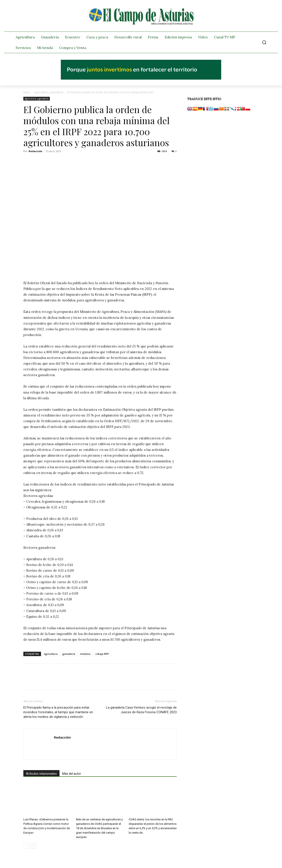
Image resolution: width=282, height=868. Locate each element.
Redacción (35, 151)
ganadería (69, 654)
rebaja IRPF (102, 654)
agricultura (51, 654)
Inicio (27, 92)
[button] (264, 42)
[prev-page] (26, 846)
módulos (85, 654)
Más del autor (72, 774)
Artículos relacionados (41, 774)
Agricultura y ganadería (49, 92)
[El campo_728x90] (141, 78)
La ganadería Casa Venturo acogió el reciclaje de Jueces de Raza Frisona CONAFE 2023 (141, 710)
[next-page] (33, 846)
